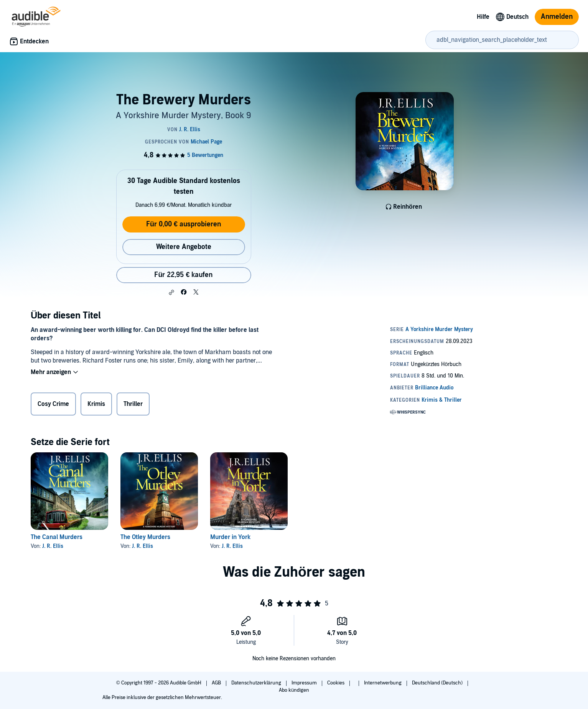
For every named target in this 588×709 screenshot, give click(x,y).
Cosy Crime (53, 404)
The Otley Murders (145, 537)
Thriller (133, 404)
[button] (171, 292)
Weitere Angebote (184, 247)
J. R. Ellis (53, 546)
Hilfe (483, 17)
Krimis (96, 404)
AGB (217, 683)
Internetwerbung (383, 683)
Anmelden (557, 17)
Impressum (305, 683)
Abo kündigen (294, 690)
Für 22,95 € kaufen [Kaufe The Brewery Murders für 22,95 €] (183, 275)
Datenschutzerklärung (257, 683)
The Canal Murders (57, 537)
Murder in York (230, 537)
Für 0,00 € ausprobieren (184, 224)
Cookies (336, 683)
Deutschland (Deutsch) (438, 683)
